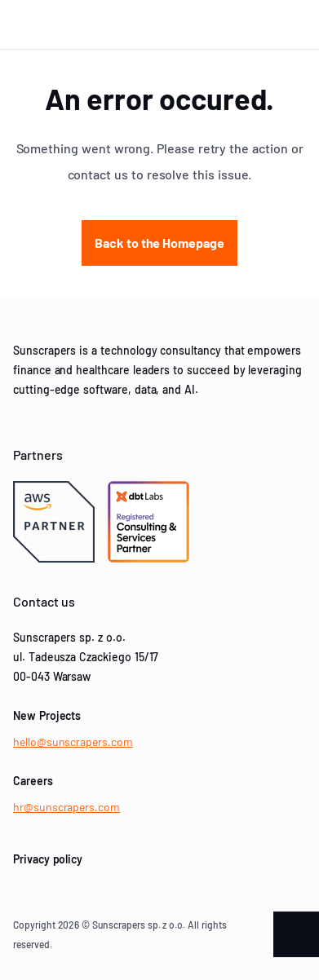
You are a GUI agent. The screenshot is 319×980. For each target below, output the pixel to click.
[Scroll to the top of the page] (296, 934)
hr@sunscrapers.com (66, 807)
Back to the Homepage (159, 243)
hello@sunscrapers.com (73, 742)
